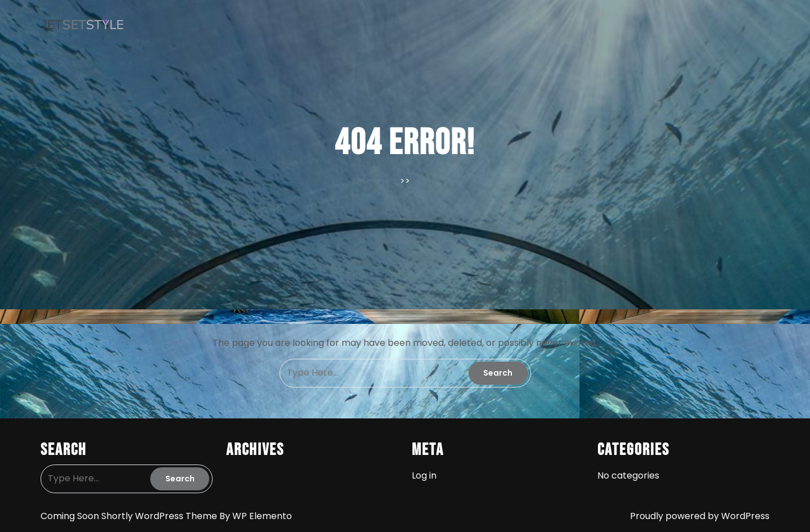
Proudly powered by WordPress (700, 516)
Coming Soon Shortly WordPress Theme (130, 516)
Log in (424, 475)
